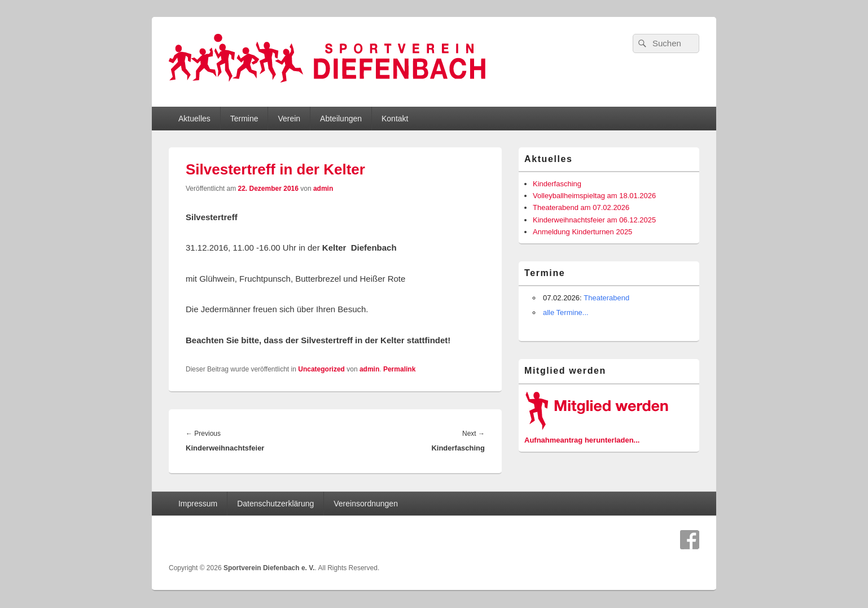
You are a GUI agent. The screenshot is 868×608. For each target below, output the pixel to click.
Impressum (198, 504)
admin (323, 189)
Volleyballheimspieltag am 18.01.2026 (594, 196)
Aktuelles (194, 119)
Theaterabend (606, 298)
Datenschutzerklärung (275, 504)
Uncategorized (321, 369)
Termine (244, 119)
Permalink (399, 369)
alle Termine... (566, 312)
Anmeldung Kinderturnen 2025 (582, 232)
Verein (289, 119)
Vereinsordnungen (366, 504)
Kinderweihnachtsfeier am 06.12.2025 (594, 220)
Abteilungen (341, 119)
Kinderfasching (557, 184)
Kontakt (395, 119)
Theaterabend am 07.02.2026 (581, 207)
